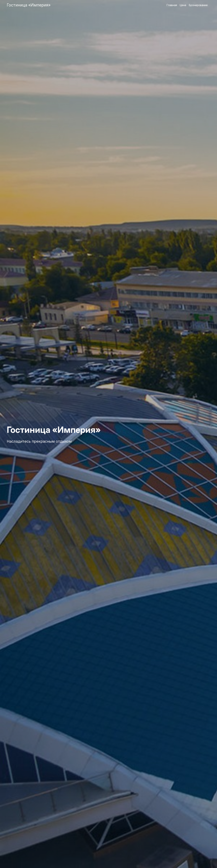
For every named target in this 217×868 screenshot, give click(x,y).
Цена (183, 5)
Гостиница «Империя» (29, 5)
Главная (172, 5)
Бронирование (198, 5)
